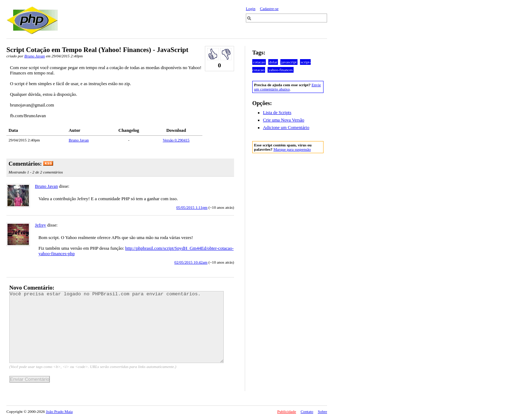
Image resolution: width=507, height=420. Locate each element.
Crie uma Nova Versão (284, 120)
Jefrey (40, 225)
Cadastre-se (269, 9)
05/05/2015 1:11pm (192, 207)
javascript (289, 62)
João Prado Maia (59, 411)
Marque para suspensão (292, 149)
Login (251, 9)
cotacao (259, 62)
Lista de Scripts (277, 113)
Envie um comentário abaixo (287, 87)
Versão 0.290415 (176, 140)
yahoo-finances (280, 70)
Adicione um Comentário (286, 128)
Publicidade (287, 411)
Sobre (322, 411)
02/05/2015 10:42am (191, 262)
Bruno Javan (34, 56)
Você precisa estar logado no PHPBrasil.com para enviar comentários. (117, 327)
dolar (273, 62)
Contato (307, 411)
